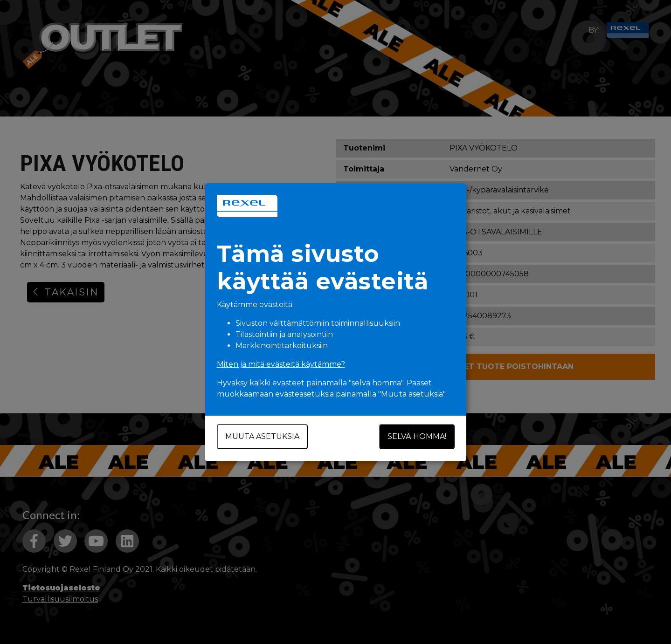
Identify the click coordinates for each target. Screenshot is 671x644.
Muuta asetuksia (262, 436)
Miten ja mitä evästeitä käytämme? (281, 364)
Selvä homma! (417, 436)
